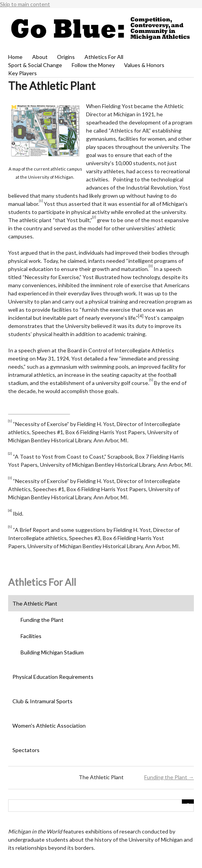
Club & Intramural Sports (42, 701)
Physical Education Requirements (53, 677)
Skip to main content (25, 4)
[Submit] (188, 802)
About (40, 57)
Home (15, 57)
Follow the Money (93, 65)
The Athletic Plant (35, 603)
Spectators (26, 750)
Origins (66, 57)
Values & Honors (144, 65)
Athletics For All (104, 57)
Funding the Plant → (169, 777)
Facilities (31, 636)
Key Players (22, 73)
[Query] (101, 806)
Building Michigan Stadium (52, 652)
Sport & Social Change (35, 65)
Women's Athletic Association (49, 726)
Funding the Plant (42, 620)
